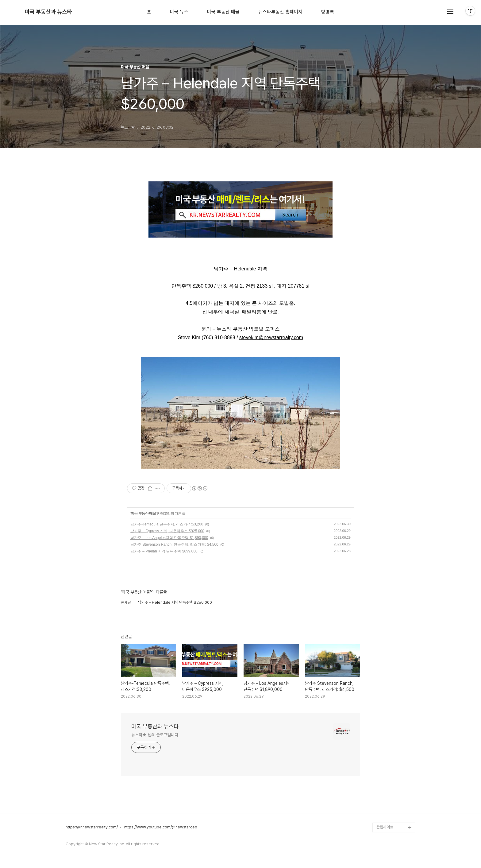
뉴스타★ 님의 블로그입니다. (155, 735)
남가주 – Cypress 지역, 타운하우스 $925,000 (167, 531)
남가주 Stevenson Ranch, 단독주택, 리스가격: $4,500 (174, 544)
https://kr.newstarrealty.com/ (92, 827)
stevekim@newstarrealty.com (271, 337)
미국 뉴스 (179, 12)
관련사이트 (385, 827)
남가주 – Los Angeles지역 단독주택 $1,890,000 (169, 538)
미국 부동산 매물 (223, 12)
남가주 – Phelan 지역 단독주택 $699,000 (164, 551)
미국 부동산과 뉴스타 (48, 12)
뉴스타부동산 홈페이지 (280, 12)
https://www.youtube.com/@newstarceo (161, 827)
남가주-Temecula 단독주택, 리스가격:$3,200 (167, 524)
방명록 (328, 12)
